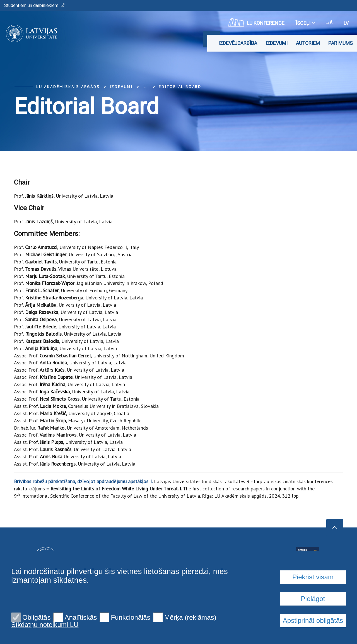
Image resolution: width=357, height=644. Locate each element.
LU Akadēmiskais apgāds (68, 87)
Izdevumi (277, 43)
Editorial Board (180, 87)
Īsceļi (305, 23)
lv (346, 23)
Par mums (341, 43)
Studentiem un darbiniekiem (34, 5)
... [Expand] (146, 87)
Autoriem (308, 43)
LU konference (256, 22)
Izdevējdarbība (238, 43)
